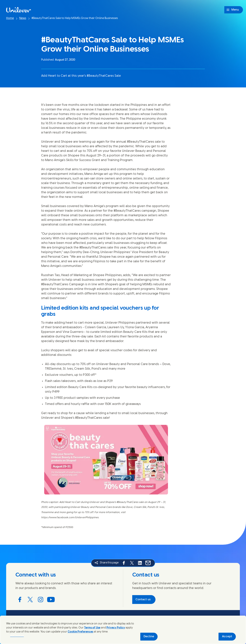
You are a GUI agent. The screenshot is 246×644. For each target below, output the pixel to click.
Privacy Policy (116, 628)
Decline (149, 637)
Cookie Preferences (80, 632)
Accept (227, 637)
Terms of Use (92, 628)
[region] (123, 630)
